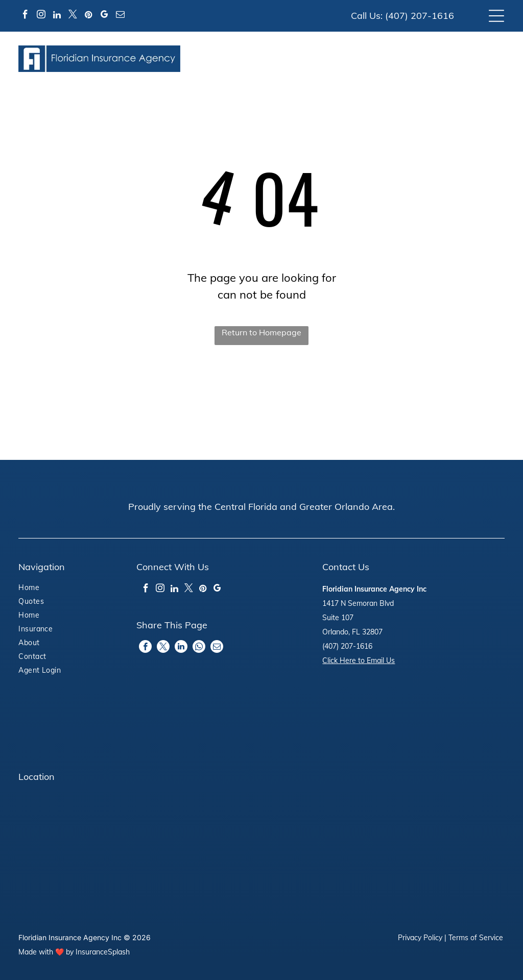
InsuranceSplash (103, 952)
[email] (120, 16)
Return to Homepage (261, 332)
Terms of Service (476, 938)
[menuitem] (57, 589)
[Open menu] (496, 16)
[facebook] (25, 16)
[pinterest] (88, 16)
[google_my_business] (104, 16)
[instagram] (41, 16)
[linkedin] (57, 16)
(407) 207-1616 (420, 16)
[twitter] (73, 16)
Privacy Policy (420, 938)
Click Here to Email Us (359, 660)
